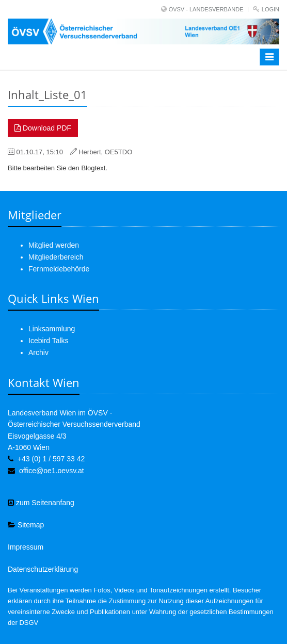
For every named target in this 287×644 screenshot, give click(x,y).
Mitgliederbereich (56, 257)
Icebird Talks (49, 341)
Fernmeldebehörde (59, 269)
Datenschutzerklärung (43, 569)
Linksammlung (52, 329)
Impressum (26, 547)
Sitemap (26, 525)
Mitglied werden (54, 245)
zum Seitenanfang (41, 503)
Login (270, 9)
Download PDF (43, 128)
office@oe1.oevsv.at (52, 471)
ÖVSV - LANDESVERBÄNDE (206, 9)
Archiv (38, 352)
